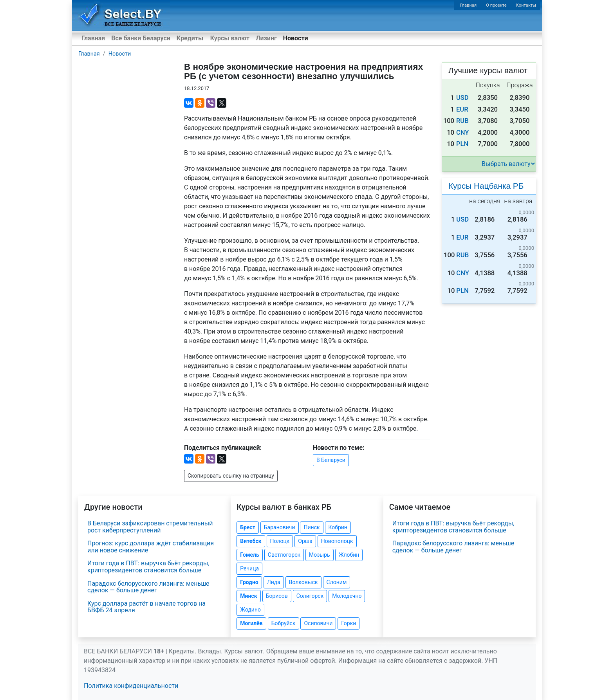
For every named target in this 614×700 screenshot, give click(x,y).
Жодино (250, 610)
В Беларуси (331, 460)
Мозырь (320, 555)
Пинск (312, 527)
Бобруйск (284, 623)
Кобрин (338, 527)
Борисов (277, 596)
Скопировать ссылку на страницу (231, 476)
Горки (349, 623)
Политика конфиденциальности (131, 686)
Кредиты (190, 38)
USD (462, 98)
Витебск (251, 541)
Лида (274, 582)
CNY (463, 133)
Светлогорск (284, 555)
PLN (462, 144)
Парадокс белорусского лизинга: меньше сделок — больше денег (148, 587)
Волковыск (303, 582)
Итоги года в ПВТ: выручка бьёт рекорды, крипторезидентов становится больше (148, 567)
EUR (462, 109)
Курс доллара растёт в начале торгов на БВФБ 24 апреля (146, 607)
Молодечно (347, 596)
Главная (469, 5)
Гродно (249, 582)
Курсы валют (230, 38)
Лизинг (266, 38)
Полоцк (280, 541)
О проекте (496, 5)
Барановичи (280, 527)
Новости (296, 38)
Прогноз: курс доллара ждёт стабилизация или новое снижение (151, 547)
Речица (249, 568)
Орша (305, 541)
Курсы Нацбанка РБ (486, 186)
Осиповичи (318, 623)
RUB (462, 121)
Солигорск (310, 596)
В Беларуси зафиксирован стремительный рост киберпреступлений (150, 527)
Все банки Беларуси (141, 38)
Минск (248, 596)
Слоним (337, 582)
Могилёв (251, 623)
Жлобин (349, 555)
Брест (247, 527)
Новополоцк (337, 541)
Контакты (526, 5)
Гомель (250, 555)
